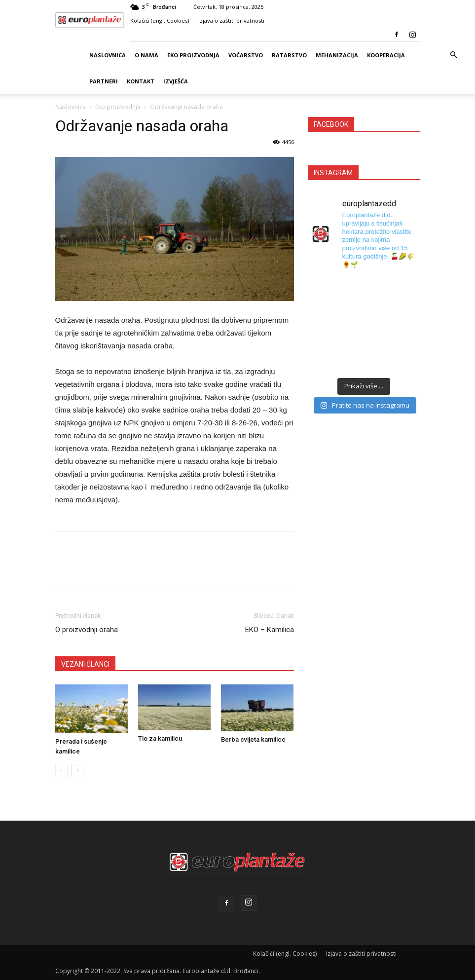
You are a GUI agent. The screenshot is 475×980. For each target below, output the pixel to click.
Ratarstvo (289, 55)
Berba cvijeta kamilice (253, 739)
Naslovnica (108, 55)
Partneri (104, 81)
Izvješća (176, 81)
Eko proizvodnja (193, 55)
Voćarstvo (246, 55)
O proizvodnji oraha (87, 630)
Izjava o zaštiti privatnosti (231, 20)
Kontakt (141, 81)
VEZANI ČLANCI (85, 664)
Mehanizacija (337, 55)
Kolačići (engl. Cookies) (160, 20)
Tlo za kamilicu (160, 738)
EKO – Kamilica (270, 630)
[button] (453, 55)
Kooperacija (386, 55)
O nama (146, 55)
